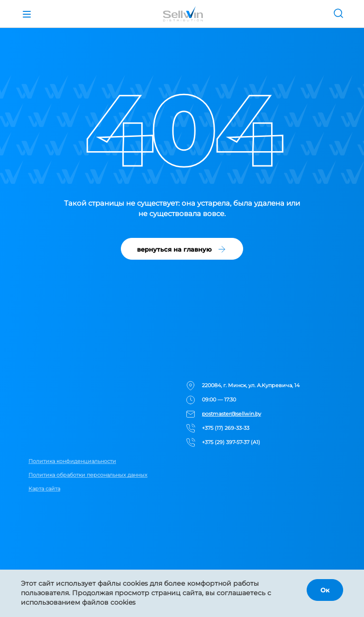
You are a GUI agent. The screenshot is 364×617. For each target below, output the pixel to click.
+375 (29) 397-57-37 (226, 442)
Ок (325, 590)
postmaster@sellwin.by (232, 414)
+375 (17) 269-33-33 (226, 428)
